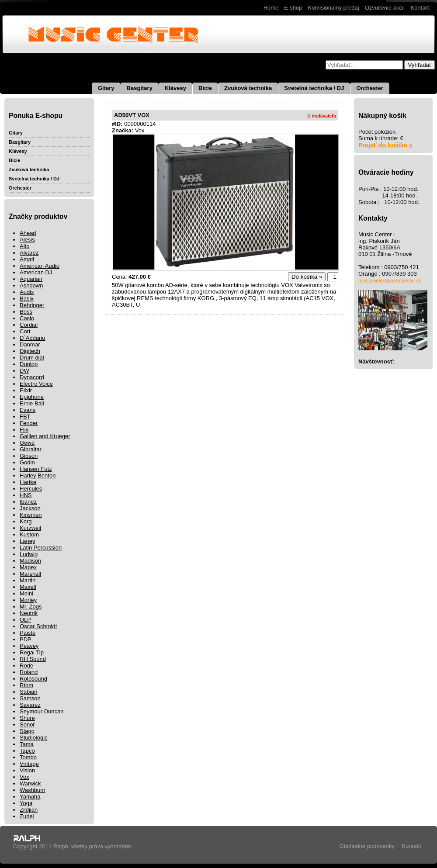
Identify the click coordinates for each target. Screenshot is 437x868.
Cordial (29, 325)
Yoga (26, 803)
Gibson (29, 456)
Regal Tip (32, 652)
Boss (26, 312)
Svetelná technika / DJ (314, 88)
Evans (28, 410)
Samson (30, 698)
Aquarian (31, 279)
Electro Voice (36, 384)
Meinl (26, 593)
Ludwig (29, 554)
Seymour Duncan (42, 711)
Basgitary (140, 88)
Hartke (28, 482)
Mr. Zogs (31, 607)
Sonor (27, 724)
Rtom (26, 685)
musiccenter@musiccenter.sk (390, 280)
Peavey (29, 646)
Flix (24, 430)
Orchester (369, 88)
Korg (26, 521)
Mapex (28, 567)
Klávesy (175, 88)
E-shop (293, 8)
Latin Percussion (41, 548)
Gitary (106, 88)
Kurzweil (30, 528)
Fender (29, 423)
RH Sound (33, 659)
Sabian (28, 692)
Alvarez (29, 253)
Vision (27, 770)
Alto (24, 246)
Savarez (30, 705)
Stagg (27, 731)
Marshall (30, 574)
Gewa (27, 443)
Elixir (26, 390)
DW (24, 371)
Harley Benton (38, 475)
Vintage (29, 764)
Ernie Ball (32, 403)
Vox (24, 777)
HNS (26, 495)
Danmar (30, 344)
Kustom (29, 534)
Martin (28, 580)
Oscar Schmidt (38, 626)
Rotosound (33, 679)
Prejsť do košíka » (385, 145)
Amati (27, 259)
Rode (26, 666)
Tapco (27, 751)
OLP (25, 620)
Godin (27, 462)
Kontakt (420, 8)
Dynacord (32, 377)
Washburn (33, 790)
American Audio (40, 266)
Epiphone (32, 397)
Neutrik (29, 613)
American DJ (36, 272)
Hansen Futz (36, 469)
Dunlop (29, 364)
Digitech (30, 351)
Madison (30, 561)
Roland (29, 672)
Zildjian (29, 810)
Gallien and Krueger (45, 436)
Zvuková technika (248, 88)
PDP (26, 639)
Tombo (28, 757)
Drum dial (32, 358)
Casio (27, 318)
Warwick (30, 783)
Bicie (205, 88)
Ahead (28, 233)
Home (271, 8)
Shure (27, 718)
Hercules (31, 489)
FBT (25, 417)
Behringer (32, 305)
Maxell (28, 587)
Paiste (28, 633)
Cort (25, 331)
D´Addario (33, 338)
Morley (28, 600)
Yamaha (30, 797)
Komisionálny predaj (334, 8)
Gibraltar (31, 449)
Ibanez (28, 502)
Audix (27, 292)
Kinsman (31, 515)
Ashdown (31, 285)
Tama (27, 744)
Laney (27, 541)
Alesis (27, 240)
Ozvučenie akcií (385, 8)
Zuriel (27, 816)
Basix (27, 299)
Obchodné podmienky (367, 846)
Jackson (30, 508)
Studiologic (34, 738)
